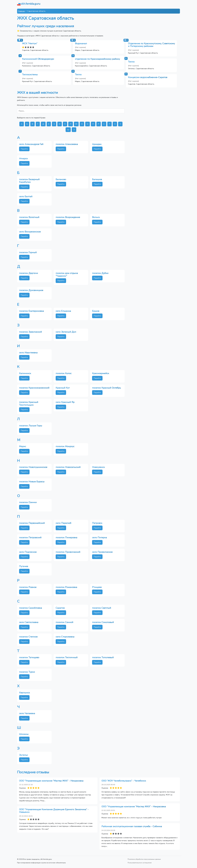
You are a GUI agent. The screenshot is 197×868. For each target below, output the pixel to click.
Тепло (131, 62)
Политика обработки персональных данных (144, 859)
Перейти (24, 149)
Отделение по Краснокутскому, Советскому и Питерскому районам (151, 45)
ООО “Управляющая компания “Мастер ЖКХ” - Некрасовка (51, 781)
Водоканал (81, 43)
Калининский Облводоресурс (38, 59)
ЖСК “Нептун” (30, 43)
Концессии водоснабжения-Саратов (148, 77)
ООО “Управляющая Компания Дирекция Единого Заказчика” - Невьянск (54, 811)
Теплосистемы (30, 75)
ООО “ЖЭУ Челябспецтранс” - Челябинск (124, 781)
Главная (21, 11)
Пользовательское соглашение (140, 863)
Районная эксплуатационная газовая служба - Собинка (132, 826)
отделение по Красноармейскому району (97, 59)
